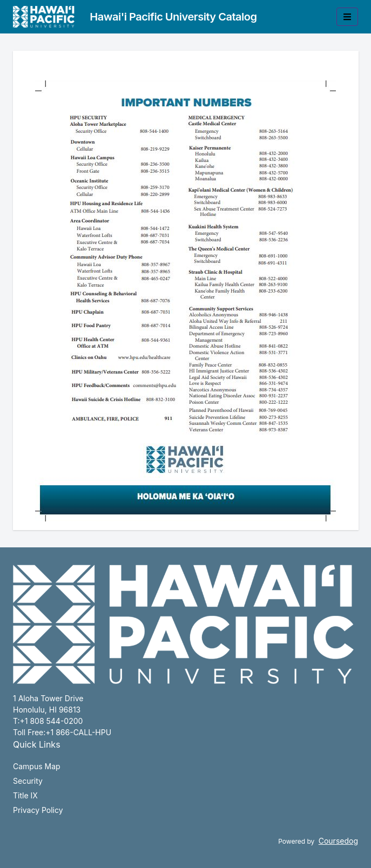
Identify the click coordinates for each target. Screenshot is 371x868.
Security (28, 781)
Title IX (25, 795)
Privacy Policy (38, 810)
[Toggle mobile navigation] (347, 17)
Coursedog (338, 841)
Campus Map (37, 766)
